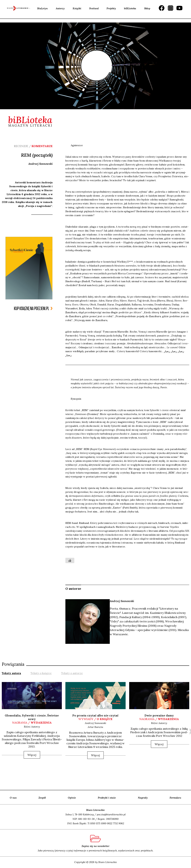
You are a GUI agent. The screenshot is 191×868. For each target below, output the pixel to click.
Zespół (42, 798)
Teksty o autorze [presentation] (72, 673)
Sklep (147, 8)
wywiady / (95, 719)
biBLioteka (130, 8)
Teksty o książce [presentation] (41, 673)
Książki (77, 8)
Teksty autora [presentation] (11, 673)
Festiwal (94, 8)
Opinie (72, 798)
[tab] (11, 673)
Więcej (32, 755)
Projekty (111, 8)
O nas (13, 798)
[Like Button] (70, 560)
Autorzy (60, 8)
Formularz (175, 798)
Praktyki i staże (107, 798)
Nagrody (143, 798)
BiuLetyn (42, 8)
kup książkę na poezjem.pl (31, 309)
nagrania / (32, 723)
